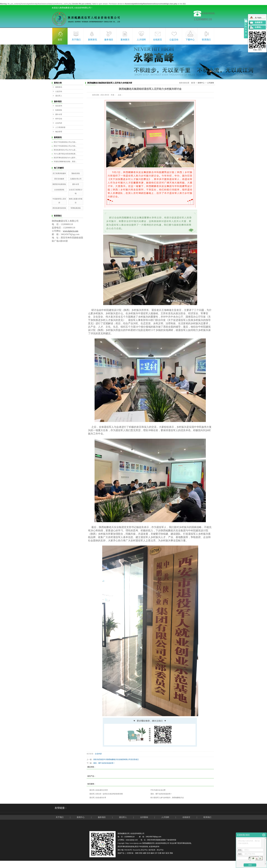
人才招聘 (141, 40)
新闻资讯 (92, 40)
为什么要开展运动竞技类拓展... (65, 154)
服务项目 (109, 40)
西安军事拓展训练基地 (126, 847)
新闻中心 (201, 83)
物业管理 (59, 132)
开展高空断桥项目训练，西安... (65, 162)
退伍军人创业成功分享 (98, 798)
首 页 (193, 83)
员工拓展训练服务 (59, 173)
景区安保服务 (59, 179)
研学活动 (59, 119)
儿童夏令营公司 (76, 179)
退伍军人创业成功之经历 (99, 790)
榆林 (152, 853)
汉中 (156, 853)
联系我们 (206, 40)
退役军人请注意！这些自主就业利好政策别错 (106, 794)
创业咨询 (59, 106)
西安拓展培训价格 (59, 208)
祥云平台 (144, 850)
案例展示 (125, 40)
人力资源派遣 (60, 127)
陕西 (137, 853)
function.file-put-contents (82, 4)
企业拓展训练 (59, 190)
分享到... (258, 27)
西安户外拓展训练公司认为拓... (65, 142)
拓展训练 (59, 110)
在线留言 (158, 40)
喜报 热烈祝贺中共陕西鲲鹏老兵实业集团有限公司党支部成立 (116, 759)
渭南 (171, 853)
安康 (160, 853)
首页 (60, 40)
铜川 (164, 853)
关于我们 (76, 40)
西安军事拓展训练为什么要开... (65, 158)
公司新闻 (211, 83)
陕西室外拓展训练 (59, 184)
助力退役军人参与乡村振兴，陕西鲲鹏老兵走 (167, 798)
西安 (141, 853)
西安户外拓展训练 (141, 847)
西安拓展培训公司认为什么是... (65, 150)
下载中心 (190, 40)
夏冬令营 (59, 114)
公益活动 (174, 40)
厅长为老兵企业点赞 (158, 790)
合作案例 (144, 817)
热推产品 (121, 853)
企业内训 (59, 123)
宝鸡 (148, 853)
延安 (167, 853)
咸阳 (145, 853)
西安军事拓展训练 (185, 843)
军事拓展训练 (76, 208)
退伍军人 (59, 96)
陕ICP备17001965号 (125, 850)
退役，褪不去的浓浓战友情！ (104, 763)
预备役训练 (76, 173)
